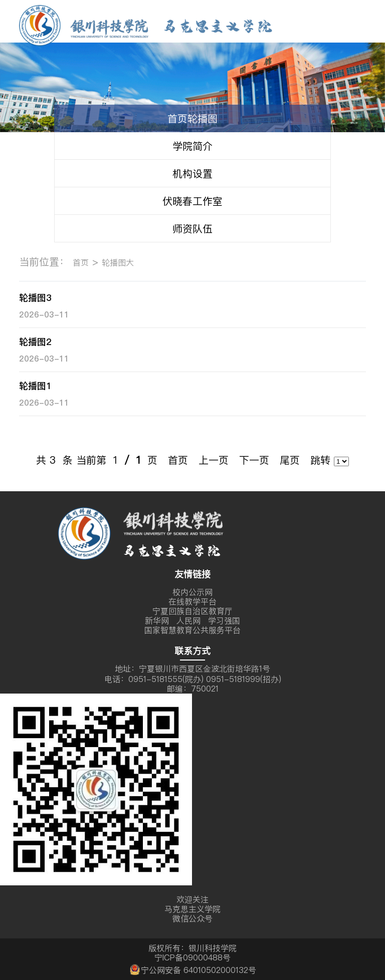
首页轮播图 (192, 118)
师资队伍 (192, 229)
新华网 (157, 620)
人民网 (188, 620)
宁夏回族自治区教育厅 (192, 611)
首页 (81, 262)
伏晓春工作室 (192, 201)
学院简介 (192, 146)
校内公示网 (192, 592)
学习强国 (224, 620)
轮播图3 (35, 298)
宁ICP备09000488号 (192, 957)
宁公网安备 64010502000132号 (192, 969)
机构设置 (192, 174)
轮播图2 (35, 342)
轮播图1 (35, 386)
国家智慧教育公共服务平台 (192, 630)
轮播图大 (118, 262)
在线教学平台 (192, 601)
